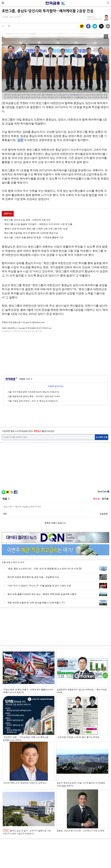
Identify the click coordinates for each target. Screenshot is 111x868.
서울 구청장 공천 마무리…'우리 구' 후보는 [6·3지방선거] (33, 401)
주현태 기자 (26, 379)
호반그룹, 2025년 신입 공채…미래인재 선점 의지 (27, 220)
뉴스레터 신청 (102, 437)
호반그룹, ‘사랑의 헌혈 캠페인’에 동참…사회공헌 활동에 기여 (34, 237)
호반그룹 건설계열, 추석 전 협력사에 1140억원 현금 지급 (31, 233)
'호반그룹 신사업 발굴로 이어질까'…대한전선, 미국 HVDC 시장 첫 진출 (38, 224)
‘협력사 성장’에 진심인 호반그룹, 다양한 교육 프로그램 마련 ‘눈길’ (36, 229)
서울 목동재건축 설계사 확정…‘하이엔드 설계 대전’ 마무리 (34, 396)
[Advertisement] (55, 353)
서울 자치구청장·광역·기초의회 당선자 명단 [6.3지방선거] (33, 392)
